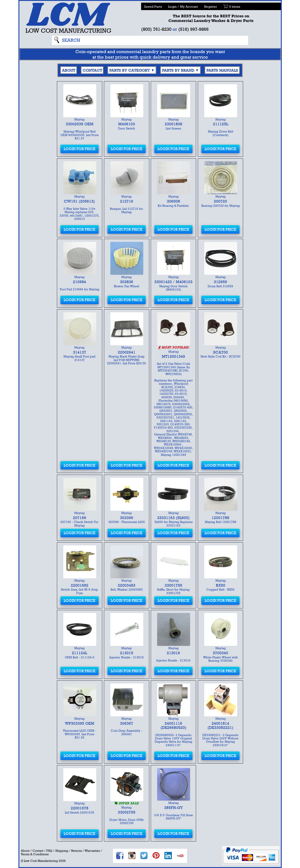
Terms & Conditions (35, 854)
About (69, 70)
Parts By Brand (178, 70)
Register (211, 6)
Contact (92, 70)
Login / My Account (183, 6)
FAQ (49, 851)
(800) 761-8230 (156, 29)
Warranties (92, 851)
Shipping (62, 851)
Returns (76, 851)
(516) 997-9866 (193, 29)
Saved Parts (153, 6)
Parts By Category (130, 70)
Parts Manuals (222, 70)
